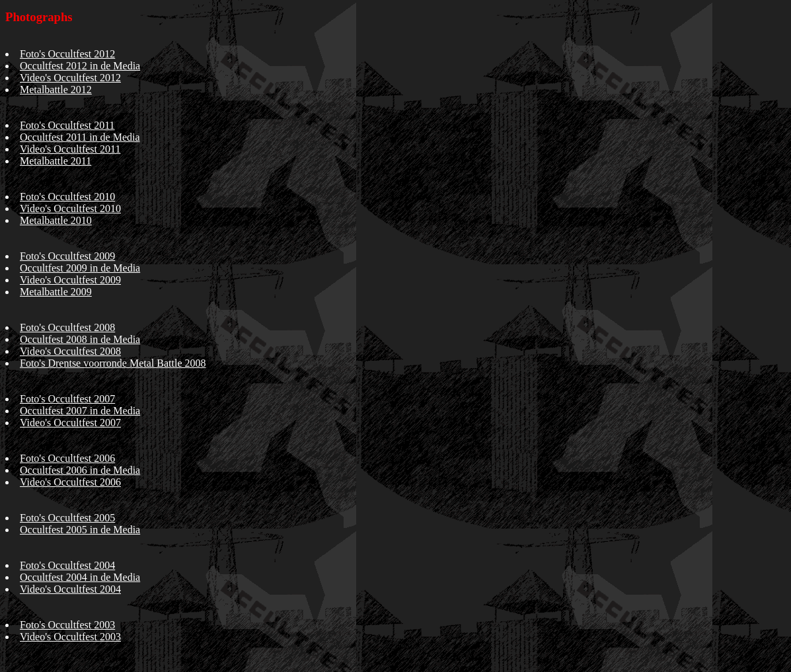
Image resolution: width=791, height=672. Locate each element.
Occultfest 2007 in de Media (80, 411)
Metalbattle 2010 (56, 220)
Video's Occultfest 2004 (70, 589)
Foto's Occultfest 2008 (67, 327)
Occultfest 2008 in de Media (80, 339)
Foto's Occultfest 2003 (67, 625)
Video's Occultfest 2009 (70, 280)
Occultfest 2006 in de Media (80, 470)
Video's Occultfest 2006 (70, 482)
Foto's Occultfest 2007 (67, 399)
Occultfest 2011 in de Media (80, 137)
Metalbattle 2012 (56, 90)
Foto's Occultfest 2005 (67, 518)
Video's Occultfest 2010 (70, 208)
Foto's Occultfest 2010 (67, 197)
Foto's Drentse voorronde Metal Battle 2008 (113, 363)
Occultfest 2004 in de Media (80, 577)
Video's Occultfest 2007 (70, 423)
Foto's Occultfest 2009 (67, 256)
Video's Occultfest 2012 (70, 78)
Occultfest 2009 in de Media (80, 268)
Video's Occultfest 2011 (70, 149)
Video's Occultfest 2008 (70, 351)
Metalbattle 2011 (56, 161)
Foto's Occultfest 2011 (67, 125)
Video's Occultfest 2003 (70, 637)
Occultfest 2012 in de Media (80, 66)
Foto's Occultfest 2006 (67, 458)
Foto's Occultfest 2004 (67, 565)
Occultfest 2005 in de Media (80, 530)
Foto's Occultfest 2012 (67, 54)
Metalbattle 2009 (56, 292)
